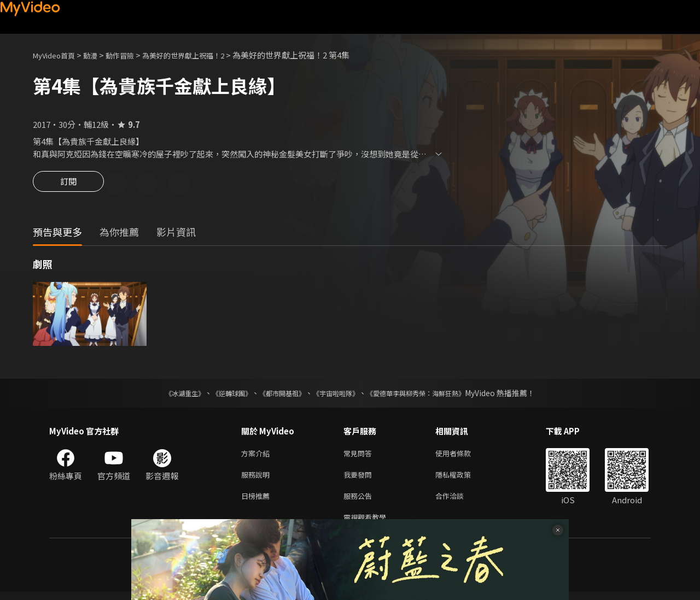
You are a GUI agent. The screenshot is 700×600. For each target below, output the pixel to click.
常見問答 (360, 455)
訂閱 (68, 185)
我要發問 (360, 478)
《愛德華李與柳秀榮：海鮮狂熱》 (430, 395)
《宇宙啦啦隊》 (338, 395)
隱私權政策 (462, 478)
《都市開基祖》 (277, 395)
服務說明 (258, 478)
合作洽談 (458, 501)
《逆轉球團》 (219, 395)
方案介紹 (258, 455)
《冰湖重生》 (166, 395)
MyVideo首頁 (58, 55)
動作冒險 (132, 55)
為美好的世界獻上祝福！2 (204, 55)
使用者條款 (462, 455)
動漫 (99, 55)
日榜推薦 (258, 501)
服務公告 (360, 501)
